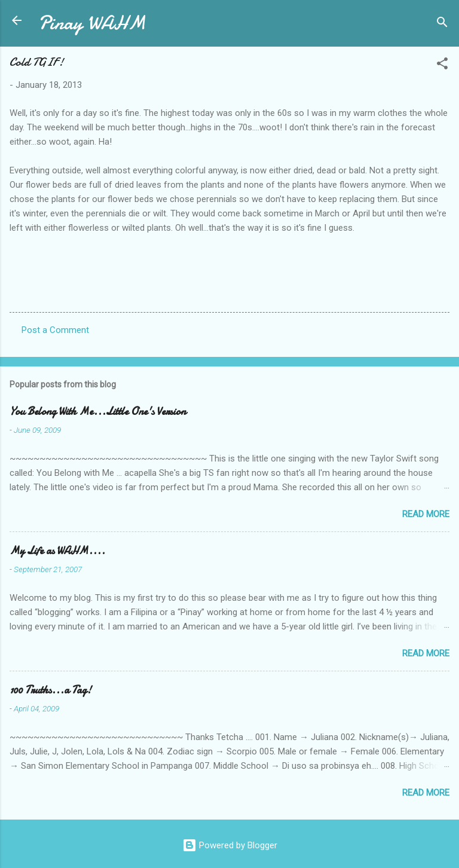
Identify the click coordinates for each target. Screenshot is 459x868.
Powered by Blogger (230, 845)
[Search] (442, 24)
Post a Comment (55, 330)
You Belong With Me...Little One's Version (98, 412)
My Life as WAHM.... (57, 551)
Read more (426, 514)
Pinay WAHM (92, 23)
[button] (442, 65)
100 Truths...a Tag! (51, 690)
